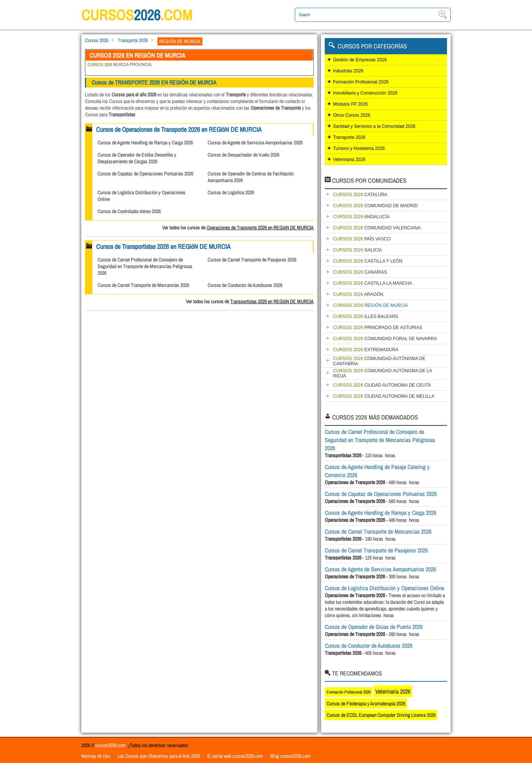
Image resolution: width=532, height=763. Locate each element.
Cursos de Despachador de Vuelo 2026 (243, 155)
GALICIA (357, 250)
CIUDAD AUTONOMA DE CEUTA (382, 385)
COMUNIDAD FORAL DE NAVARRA (385, 339)
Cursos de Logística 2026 (231, 192)
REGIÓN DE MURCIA (370, 305)
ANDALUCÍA (361, 217)
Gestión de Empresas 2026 (360, 60)
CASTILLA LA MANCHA (372, 283)
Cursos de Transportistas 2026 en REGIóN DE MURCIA (163, 247)
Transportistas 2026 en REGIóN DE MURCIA (272, 301)
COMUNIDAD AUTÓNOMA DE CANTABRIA (379, 361)
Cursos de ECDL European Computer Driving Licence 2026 (381, 715)
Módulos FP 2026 (350, 104)
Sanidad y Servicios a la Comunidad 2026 (374, 126)
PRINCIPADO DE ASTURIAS (377, 328)
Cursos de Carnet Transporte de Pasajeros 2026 (252, 260)
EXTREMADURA (366, 350)
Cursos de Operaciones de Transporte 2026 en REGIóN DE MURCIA (179, 129)
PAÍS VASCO (362, 239)
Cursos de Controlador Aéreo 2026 (129, 211)
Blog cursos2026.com (291, 756)
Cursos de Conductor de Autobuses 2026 (245, 285)
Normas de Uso (96, 756)
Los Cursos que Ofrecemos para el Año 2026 (159, 756)
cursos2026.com (111, 745)
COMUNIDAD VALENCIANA (377, 228)
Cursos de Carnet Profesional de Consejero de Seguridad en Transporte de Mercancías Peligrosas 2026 (145, 266)
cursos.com (137, 15)
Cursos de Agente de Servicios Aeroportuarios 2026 (255, 143)
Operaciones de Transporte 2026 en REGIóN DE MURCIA (260, 227)
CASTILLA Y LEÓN (368, 261)
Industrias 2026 (348, 71)
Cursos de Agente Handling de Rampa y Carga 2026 (145, 143)
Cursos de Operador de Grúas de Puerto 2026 (374, 627)
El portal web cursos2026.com (235, 756)
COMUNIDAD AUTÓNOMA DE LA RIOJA (382, 373)
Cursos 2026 (97, 40)
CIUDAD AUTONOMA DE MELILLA (384, 396)
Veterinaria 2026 (349, 160)
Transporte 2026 (133, 40)
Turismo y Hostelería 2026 (359, 148)
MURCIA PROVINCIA (120, 64)
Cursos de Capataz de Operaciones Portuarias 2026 (145, 174)
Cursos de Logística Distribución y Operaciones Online (384, 588)
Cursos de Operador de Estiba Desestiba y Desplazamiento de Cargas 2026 (137, 158)
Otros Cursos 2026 (352, 115)
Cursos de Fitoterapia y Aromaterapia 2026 (366, 704)
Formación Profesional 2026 (361, 82)
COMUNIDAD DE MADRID (375, 206)
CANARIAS (360, 272)
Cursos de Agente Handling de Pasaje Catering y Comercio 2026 (377, 471)
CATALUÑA (360, 195)
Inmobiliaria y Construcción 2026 (365, 93)
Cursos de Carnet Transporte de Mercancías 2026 (143, 285)
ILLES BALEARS (365, 317)
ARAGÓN (358, 294)
